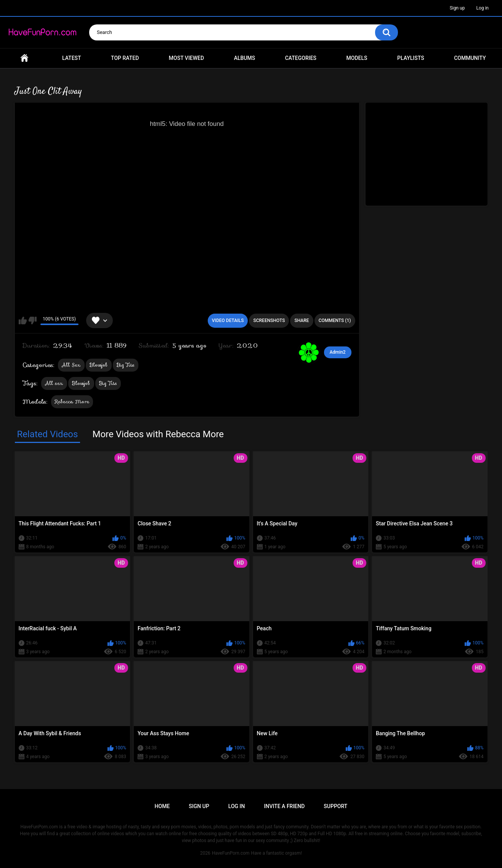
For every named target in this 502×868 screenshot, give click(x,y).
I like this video (23, 320)
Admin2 (338, 352)
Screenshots (269, 320)
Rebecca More (72, 402)
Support (335, 806)
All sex (54, 383)
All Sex (71, 365)
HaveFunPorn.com (231, 853)
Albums (245, 58)
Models (357, 58)
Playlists (411, 58)
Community (470, 58)
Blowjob (99, 365)
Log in (482, 8)
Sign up (457, 8)
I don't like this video (33, 320)
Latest (72, 58)
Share (302, 320)
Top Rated (125, 58)
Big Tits (126, 365)
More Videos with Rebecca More (158, 434)
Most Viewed (186, 58)
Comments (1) (335, 320)
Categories (301, 58)
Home (24, 58)
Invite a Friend (285, 806)
